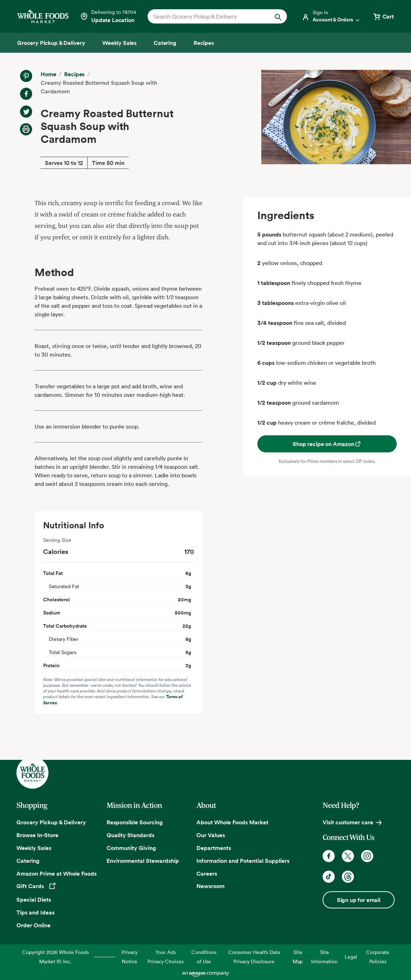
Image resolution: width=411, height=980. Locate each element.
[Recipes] (204, 43)
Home (48, 74)
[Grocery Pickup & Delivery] (51, 43)
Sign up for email (359, 900)
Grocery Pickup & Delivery (51, 822)
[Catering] (165, 43)
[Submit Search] (278, 16)
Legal (351, 957)
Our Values (211, 835)
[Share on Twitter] (26, 112)
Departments (214, 848)
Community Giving (131, 848)
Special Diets (34, 899)
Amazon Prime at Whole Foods (56, 873)
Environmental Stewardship (143, 861)
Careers (207, 873)
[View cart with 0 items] (383, 16)
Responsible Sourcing (135, 822)
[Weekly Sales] (119, 43)
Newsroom (210, 886)
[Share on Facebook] (26, 94)
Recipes (74, 74)
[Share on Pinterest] (26, 76)
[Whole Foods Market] (43, 17)
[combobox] (211, 16)
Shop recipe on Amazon (327, 444)
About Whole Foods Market (232, 822)
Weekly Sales (34, 848)
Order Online (34, 925)
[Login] (331, 16)
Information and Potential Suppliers (243, 861)
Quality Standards (130, 835)
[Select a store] (108, 16)
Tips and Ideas (35, 912)
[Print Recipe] (26, 129)
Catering (28, 861)
